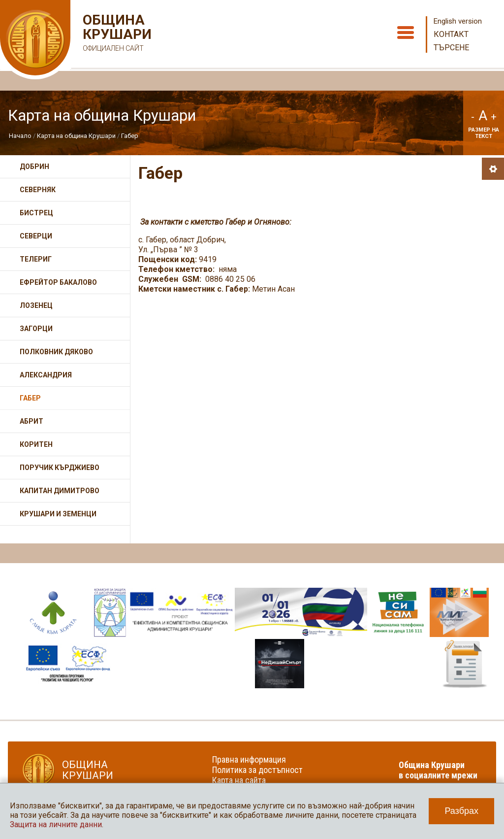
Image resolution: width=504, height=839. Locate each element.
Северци (36, 236)
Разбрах (461, 811)
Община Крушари (116, 34)
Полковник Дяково (56, 352)
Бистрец (36, 213)
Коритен (36, 444)
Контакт (451, 34)
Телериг (36, 259)
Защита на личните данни (56, 824)
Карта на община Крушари (76, 136)
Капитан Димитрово (60, 491)
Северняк (38, 190)
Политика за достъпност (257, 770)
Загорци (36, 329)
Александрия (46, 375)
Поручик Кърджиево (60, 468)
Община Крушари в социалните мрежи (438, 770)
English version (458, 21)
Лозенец (36, 305)
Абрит (31, 421)
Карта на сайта (239, 780)
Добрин (34, 167)
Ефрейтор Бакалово (58, 282)
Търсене (451, 48)
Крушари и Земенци (58, 514)
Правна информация (249, 759)
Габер (130, 136)
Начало (20, 136)
